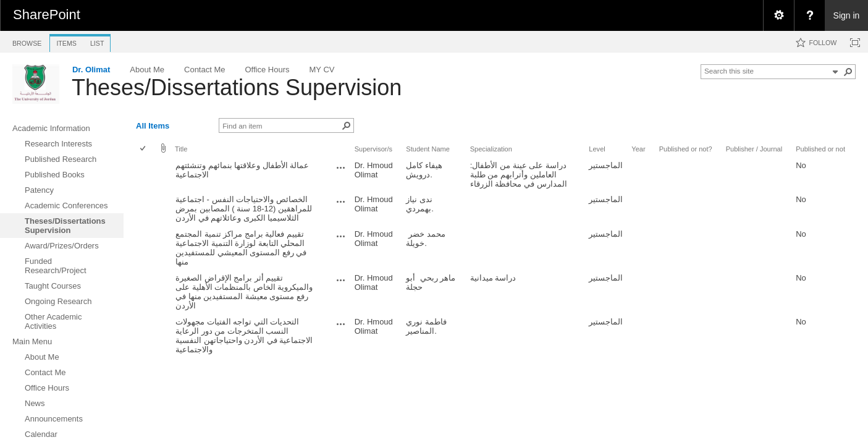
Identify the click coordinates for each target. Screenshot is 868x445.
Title (181, 149)
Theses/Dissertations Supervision (237, 87)
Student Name (428, 149)
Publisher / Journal (754, 149)
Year (638, 149)
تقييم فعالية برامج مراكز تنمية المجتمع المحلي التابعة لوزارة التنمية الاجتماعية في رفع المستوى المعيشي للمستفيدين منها (241, 248)
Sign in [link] (847, 15)
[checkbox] (144, 149)
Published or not (820, 149)
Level (597, 149)
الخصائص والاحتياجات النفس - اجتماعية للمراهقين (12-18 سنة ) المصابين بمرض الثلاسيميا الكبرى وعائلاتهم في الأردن (244, 209)
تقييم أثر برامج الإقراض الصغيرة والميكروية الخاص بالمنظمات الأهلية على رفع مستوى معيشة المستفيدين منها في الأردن (244, 292)
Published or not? (686, 149)
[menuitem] (778, 15)
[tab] (27, 41)
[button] (848, 72)
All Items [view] (153, 126)
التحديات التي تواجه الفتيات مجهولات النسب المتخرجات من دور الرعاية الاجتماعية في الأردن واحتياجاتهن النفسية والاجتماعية (244, 336)
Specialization (491, 149)
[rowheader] (146, 175)
